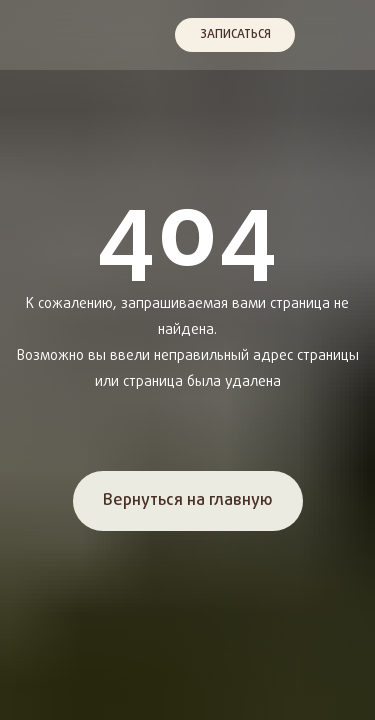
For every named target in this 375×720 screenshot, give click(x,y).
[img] (33, 35)
